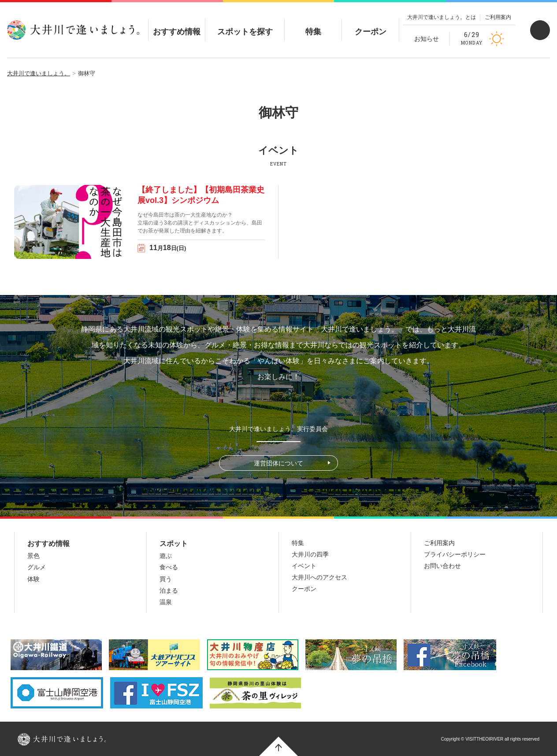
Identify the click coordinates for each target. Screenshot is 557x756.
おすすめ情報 (177, 24)
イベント (304, 566)
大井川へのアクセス (319, 577)
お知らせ (427, 39)
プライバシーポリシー (455, 554)
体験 (33, 579)
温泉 (166, 602)
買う (166, 579)
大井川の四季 (310, 554)
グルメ (37, 567)
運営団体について (278, 463)
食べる (169, 567)
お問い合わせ (442, 566)
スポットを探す (245, 24)
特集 (313, 24)
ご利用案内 (498, 17)
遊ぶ (166, 556)
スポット (174, 544)
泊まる (169, 590)
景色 (33, 556)
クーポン (371, 24)
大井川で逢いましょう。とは (442, 17)
